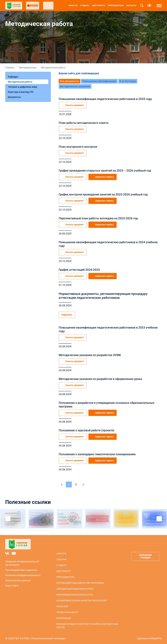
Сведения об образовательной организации (22, 563)
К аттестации (128, 81)
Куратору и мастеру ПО (21, 92)
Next (159, 519)
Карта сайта (12, 586)
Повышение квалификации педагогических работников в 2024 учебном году (108, 244)
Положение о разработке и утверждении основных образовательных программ (107, 405)
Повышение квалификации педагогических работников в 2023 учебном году (108, 329)
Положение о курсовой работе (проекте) (87, 430)
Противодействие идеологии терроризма (80, 583)
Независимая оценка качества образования (81, 601)
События (61, 560)
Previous (8, 519)
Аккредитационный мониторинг (75, 589)
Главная (10, 68)
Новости (73, 5)
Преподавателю (116, 5)
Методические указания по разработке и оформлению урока (100, 379)
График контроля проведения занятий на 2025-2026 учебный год (103, 194)
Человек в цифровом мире (23, 87)
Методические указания (75, 86)
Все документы (69, 81)
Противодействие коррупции (21, 570)
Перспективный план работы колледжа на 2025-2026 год (98, 218)
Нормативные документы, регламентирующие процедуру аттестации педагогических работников (103, 296)
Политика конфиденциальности (23, 575)
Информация (64, 618)
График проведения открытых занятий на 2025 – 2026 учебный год (105, 171)
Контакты (131, 5)
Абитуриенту (99, 5)
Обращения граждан (145, 556)
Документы (14, 97)
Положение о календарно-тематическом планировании (97, 454)
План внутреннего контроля (78, 147)
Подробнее (67, 315)
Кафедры (13, 77)
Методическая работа (20, 82)
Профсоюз (62, 606)
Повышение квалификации (99, 81)
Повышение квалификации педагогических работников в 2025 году (105, 99)
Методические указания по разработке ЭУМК (90, 355)
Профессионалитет (67, 612)
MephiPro (156, 638)
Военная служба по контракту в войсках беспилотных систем (87, 626)
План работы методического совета (84, 123)
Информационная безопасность (75, 595)
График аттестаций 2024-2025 (79, 270)
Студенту (85, 5)
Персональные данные (18, 580)
